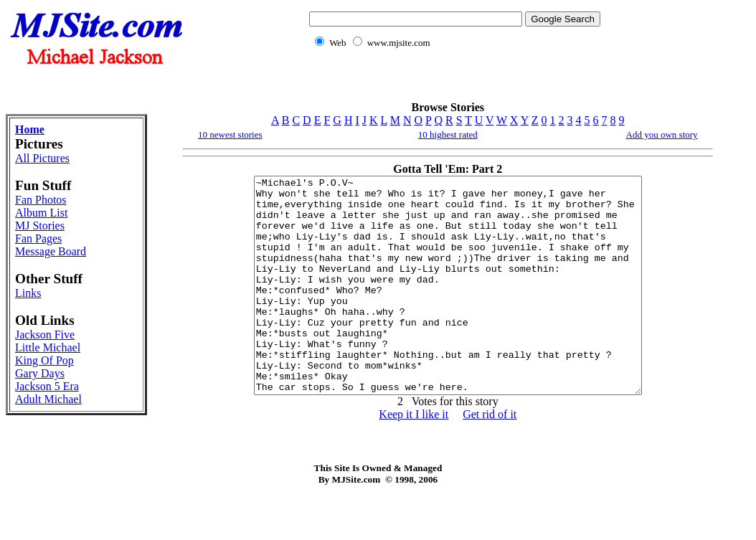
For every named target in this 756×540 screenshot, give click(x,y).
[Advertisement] (452, 83)
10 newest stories (230, 134)
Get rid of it (490, 457)
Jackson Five (45, 335)
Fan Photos (41, 200)
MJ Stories (40, 226)
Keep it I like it (414, 457)
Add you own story (662, 134)
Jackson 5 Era (47, 386)
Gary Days (40, 373)
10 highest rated (448, 134)
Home (30, 129)
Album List (41, 213)
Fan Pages (38, 238)
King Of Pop (44, 360)
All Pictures (42, 158)
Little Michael (48, 347)
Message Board (51, 251)
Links (28, 293)
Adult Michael (48, 399)
